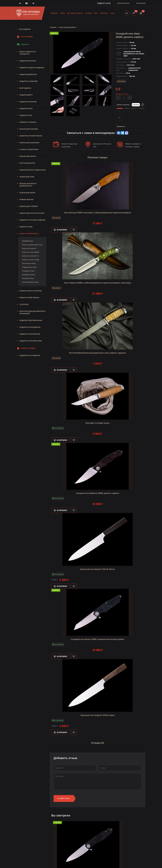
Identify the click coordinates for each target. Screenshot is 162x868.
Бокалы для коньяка (29, 129)
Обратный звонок (123, 3)
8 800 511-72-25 (104, 3)
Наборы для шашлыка (29, 143)
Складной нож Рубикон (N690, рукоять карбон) (98, 493)
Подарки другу (26, 95)
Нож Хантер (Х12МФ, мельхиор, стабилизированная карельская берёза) (98, 213)
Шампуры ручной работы (31, 136)
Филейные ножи (29, 275)
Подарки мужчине (28, 61)
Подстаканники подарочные (33, 170)
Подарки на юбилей (28, 81)
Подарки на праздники (30, 327)
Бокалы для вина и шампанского (28, 185)
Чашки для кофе (27, 177)
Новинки (23, 44)
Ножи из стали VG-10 (30, 256)
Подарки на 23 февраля (30, 355)
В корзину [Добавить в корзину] (61, 230)
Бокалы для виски (28, 156)
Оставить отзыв (64, 798)
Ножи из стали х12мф (31, 260)
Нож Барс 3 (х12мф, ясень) (97, 423)
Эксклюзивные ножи (30, 282)
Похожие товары (98, 157)
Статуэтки (24, 304)
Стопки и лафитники (29, 149)
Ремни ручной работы (29, 298)
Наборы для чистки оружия (32, 213)
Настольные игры (27, 163)
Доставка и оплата (75, 13)
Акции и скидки (26, 348)
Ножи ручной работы (29, 234)
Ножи (62, 13)
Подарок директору (28, 74)
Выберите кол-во (122, 94)
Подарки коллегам (28, 102)
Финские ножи (28, 278)
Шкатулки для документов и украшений (32, 312)
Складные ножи (28, 271)
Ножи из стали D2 (29, 248)
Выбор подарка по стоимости (28, 53)
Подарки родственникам (31, 320)
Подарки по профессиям (31, 341)
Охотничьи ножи (29, 263)
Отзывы (88, 13)
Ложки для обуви (27, 193)
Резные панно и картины (31, 291)
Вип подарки (25, 88)
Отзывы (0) (98, 743)
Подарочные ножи (29, 267)
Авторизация (141, 3)
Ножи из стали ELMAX (31, 252)
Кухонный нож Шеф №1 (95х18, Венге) (97, 569)
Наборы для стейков (29, 206)
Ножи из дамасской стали (32, 245)
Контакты (104, 13)
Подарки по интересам (30, 334)
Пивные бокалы (26, 199)
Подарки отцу (26, 115)
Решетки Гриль (26, 227)
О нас (113, 13)
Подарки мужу (26, 108)
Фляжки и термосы (28, 122)
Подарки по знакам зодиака (32, 220)
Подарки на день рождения (32, 68)
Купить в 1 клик (121, 128)
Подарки (54, 13)
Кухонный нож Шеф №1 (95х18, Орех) (98, 715)
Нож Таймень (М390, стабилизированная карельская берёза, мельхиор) (98, 283)
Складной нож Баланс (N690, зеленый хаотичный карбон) (98, 639)
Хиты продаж (25, 37)
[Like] (74, 230)
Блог (96, 13)
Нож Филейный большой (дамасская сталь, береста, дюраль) (98, 353)
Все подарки (25, 29)
